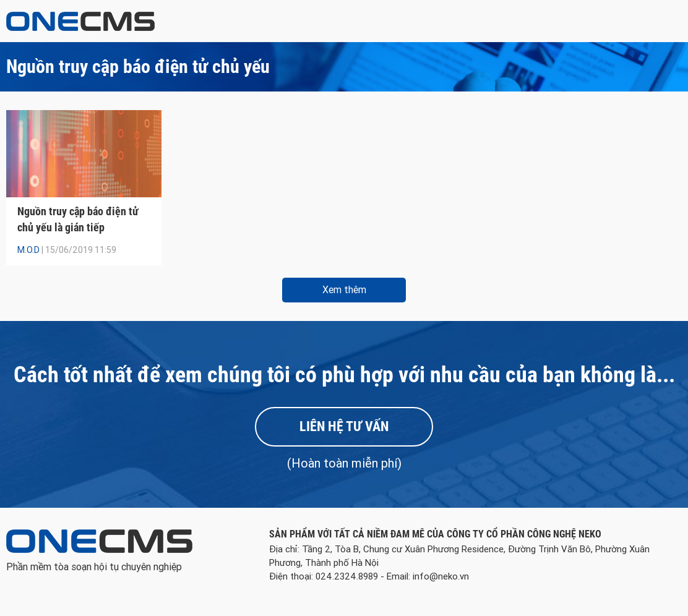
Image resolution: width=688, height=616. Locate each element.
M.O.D (28, 250)
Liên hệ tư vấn (344, 426)
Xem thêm (344, 290)
